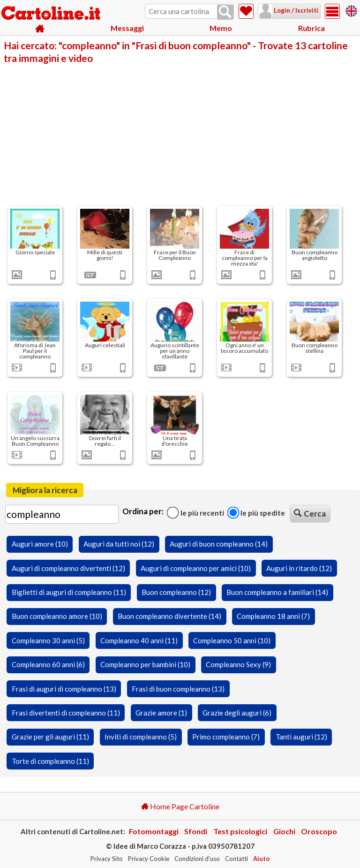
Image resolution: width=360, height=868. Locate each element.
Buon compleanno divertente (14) (169, 616)
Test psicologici (240, 831)
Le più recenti (195, 512)
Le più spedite (256, 512)
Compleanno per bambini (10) (145, 664)
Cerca (310, 514)
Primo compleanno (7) (226, 737)
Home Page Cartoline (180, 806)
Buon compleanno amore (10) (57, 616)
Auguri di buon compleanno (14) (219, 544)
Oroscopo (319, 831)
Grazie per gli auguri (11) (50, 737)
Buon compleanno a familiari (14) (277, 592)
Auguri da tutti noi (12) (119, 544)
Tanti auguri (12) (301, 737)
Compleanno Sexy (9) (238, 664)
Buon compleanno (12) (176, 592)
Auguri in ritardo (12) (299, 568)
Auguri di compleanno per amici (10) (196, 568)
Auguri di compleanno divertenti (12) (68, 568)
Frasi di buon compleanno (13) (178, 689)
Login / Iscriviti (295, 10)
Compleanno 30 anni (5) (48, 640)
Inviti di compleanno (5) (141, 737)
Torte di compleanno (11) (50, 761)
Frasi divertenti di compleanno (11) (66, 713)
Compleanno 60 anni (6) (48, 664)
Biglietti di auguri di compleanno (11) (69, 592)
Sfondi (196, 831)
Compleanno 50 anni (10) (232, 640)
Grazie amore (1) (161, 713)
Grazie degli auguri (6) (237, 713)
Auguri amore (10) (40, 544)
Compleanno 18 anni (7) (273, 616)
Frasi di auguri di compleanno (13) (64, 689)
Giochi (284, 831)
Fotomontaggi (154, 831)
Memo (221, 28)
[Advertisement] (180, 134)
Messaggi (127, 28)
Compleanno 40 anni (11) (139, 640)
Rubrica (311, 28)
